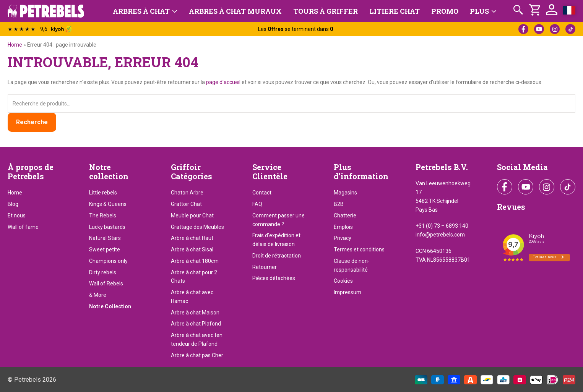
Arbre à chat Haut (192, 238)
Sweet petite (105, 249)
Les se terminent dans (296, 29)
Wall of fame (23, 227)
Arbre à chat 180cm (195, 261)
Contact (262, 193)
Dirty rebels (103, 272)
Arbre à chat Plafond (196, 324)
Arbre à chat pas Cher (197, 355)
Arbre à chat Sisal (192, 249)
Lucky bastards (107, 227)
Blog (13, 204)
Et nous (17, 215)
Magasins (345, 193)
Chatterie (345, 215)
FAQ (257, 204)
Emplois (343, 227)
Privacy (343, 238)
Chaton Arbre (187, 193)
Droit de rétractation (277, 256)
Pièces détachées (274, 278)
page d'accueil (223, 82)
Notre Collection (110, 306)
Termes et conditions (359, 249)
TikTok (570, 29)
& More (98, 295)
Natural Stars (105, 238)
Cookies (343, 281)
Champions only (108, 261)
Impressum (348, 292)
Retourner (265, 267)
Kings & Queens (108, 204)
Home (15, 45)
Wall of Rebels (106, 283)
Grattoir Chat (186, 204)
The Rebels (103, 215)
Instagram (555, 29)
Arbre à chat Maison (195, 313)
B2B (339, 204)
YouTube (539, 29)
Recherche (32, 122)
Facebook (523, 29)
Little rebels (103, 193)
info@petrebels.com (440, 235)
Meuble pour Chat (192, 215)
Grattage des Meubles (197, 227)
